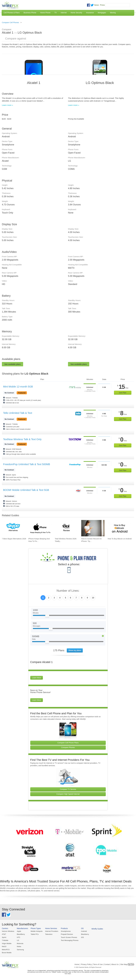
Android (83, 931)
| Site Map (123, 964)
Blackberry (84, 934)
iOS (81, 937)
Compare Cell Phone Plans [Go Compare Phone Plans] (68, 743)
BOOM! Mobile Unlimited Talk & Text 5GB (26, 490)
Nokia (19, 946)
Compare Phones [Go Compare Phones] (68, 747)
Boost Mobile (7, 952)
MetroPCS (6, 949)
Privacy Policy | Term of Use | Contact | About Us (100, 964)
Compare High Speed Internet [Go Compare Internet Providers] (68, 794)
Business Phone (30, 13)
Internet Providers (51, 931)
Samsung (20, 949)
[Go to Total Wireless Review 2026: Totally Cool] (66, 528)
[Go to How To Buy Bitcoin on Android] (119, 528)
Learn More (37, 678)
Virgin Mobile (7, 943)
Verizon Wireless (8, 931)
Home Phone (45, 13)
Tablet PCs (34, 934)
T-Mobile (5, 940)
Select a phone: (69, 565)
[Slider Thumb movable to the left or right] (47, 616)
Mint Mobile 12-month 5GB (18, 387)
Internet (64, 13)
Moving (113, 13)
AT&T (4, 934)
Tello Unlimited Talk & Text (18, 413)
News (96, 5)
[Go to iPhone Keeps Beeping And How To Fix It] (40, 528)
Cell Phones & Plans (12, 13)
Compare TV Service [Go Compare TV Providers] (68, 789)
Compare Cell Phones (10, 22)
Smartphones (65, 931)
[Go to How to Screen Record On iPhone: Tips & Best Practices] (93, 528)
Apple (19, 931)
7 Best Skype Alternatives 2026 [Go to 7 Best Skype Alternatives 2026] (14, 539)
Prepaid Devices (66, 934)
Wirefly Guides (96, 929)
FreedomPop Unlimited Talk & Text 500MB (27, 464)
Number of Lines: (68, 591)
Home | (77, 964)
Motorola (20, 943)
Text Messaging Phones (69, 940)
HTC (18, 937)
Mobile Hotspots (36, 931)
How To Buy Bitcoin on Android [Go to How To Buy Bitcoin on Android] (120, 539)
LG (18, 940)
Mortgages (102, 13)
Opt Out (131, 964)
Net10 (4, 946)
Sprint (4, 937)
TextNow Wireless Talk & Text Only (22, 439)
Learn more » (7, 105)
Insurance (90, 13)
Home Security (76, 13)
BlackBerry (21, 934)
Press (102, 5)
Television (48, 934)
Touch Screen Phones (68, 937)
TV (56, 13)
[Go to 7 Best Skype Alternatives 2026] (13, 528)
